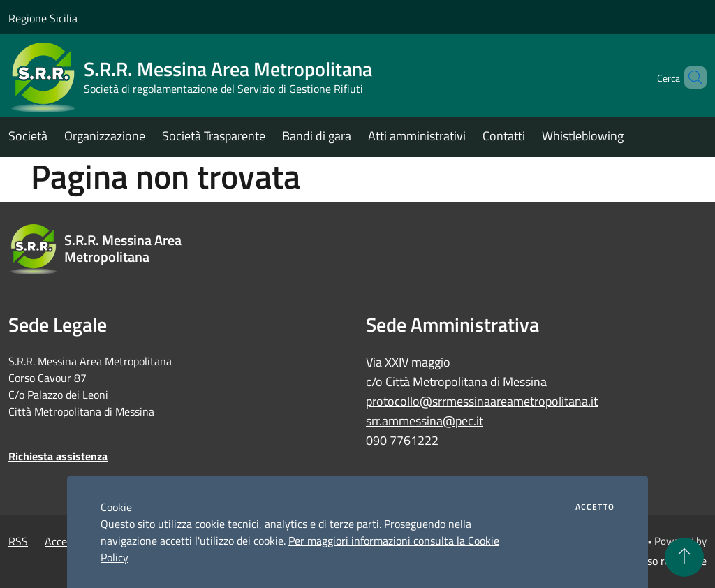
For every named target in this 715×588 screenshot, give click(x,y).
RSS (18, 541)
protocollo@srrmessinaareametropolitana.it (482, 401)
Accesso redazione (663, 561)
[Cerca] (690, 78)
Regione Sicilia (43, 18)
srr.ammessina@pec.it (425, 421)
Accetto (595, 507)
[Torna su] (684, 557)
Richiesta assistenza (58, 456)
